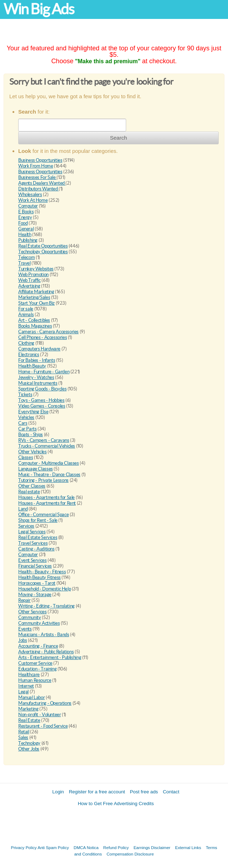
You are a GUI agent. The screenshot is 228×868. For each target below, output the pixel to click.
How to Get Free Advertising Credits (116, 804)
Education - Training (37, 669)
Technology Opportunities (43, 252)
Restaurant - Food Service (43, 726)
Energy (25, 217)
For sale (26, 309)
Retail (24, 732)
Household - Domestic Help (44, 589)
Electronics (29, 355)
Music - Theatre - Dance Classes (49, 475)
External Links (188, 847)
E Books (26, 212)
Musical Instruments (38, 383)
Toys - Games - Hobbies (41, 400)
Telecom (26, 257)
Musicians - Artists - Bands (44, 635)
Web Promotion (33, 275)
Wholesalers (30, 194)
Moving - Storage (35, 595)
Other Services (33, 612)
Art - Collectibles (34, 320)
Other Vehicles (33, 452)
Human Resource (35, 680)
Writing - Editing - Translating (46, 606)
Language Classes (36, 469)
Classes (26, 457)
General (26, 229)
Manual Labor (31, 697)
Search (119, 138)
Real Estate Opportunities (43, 246)
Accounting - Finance (38, 646)
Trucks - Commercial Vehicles (47, 446)
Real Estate (29, 720)
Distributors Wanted (38, 189)
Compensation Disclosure (130, 854)
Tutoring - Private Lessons (43, 480)
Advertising (29, 286)
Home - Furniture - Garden (44, 372)
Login (58, 792)
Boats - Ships (31, 435)
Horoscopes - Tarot (37, 583)
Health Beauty (32, 366)
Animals (26, 315)
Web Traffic (29, 280)
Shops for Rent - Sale (38, 520)
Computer (28, 206)
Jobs (23, 640)
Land (23, 509)
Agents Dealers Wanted (42, 183)
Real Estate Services (38, 537)
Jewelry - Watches (36, 377)
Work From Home (36, 166)
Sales (23, 737)
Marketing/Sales (34, 297)
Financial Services (35, 566)
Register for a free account (97, 792)
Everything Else (33, 412)
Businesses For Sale (37, 177)
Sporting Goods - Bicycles (42, 389)
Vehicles (26, 417)
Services (26, 526)
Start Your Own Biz (36, 303)
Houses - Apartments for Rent (47, 503)
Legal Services (32, 532)
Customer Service (35, 663)
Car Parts (28, 429)
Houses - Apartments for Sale (46, 497)
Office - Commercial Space (43, 515)
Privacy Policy (24, 847)
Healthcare (29, 675)
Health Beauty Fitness (39, 577)
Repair (24, 600)
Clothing (26, 343)
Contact (171, 792)
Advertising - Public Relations (46, 652)
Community (30, 617)
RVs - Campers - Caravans (44, 440)
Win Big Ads (39, 9)
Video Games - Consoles (42, 406)
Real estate (29, 492)
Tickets (25, 395)
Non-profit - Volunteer (39, 715)
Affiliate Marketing (36, 292)
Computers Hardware (39, 349)
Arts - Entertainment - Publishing (50, 657)
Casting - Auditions (36, 549)
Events (25, 629)
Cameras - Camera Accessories (48, 332)
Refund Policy (116, 847)
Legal (23, 692)
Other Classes (32, 486)
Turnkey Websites (36, 269)
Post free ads (144, 792)
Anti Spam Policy (53, 847)
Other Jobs (29, 749)
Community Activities (39, 623)
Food (23, 223)
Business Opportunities (40, 160)
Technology (29, 743)
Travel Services (33, 543)
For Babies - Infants (37, 360)
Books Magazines (35, 326)
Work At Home (33, 200)
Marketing (28, 709)
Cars (23, 423)
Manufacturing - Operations (45, 703)
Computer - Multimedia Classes (49, 463)
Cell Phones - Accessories (43, 337)
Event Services (33, 560)
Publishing (28, 240)
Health (25, 235)
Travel (24, 263)
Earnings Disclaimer (152, 847)
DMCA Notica (86, 847)
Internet (26, 686)
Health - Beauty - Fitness (42, 572)
